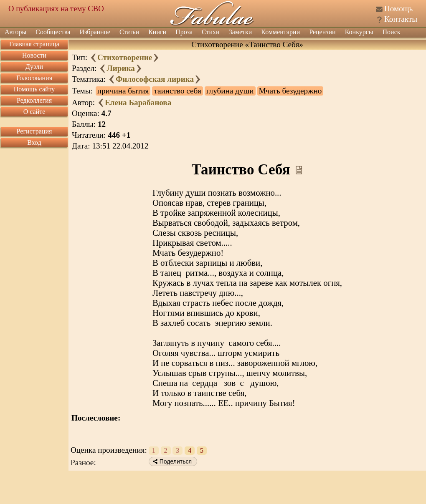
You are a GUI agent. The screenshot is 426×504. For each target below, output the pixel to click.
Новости (34, 55)
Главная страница (34, 44)
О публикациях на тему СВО (56, 9)
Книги (157, 32)
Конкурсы (359, 32)
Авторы (15, 32)
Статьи (129, 32)
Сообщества (53, 32)
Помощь (398, 9)
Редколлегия (34, 100)
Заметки (241, 32)
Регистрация (34, 131)
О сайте (34, 112)
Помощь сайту (34, 89)
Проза (184, 32)
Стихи (211, 32)
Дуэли (34, 67)
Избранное (95, 32)
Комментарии (280, 32)
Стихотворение (125, 57)
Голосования (34, 78)
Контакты (401, 19)
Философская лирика (155, 79)
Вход (34, 142)
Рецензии (322, 32)
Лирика (120, 68)
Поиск (392, 32)
